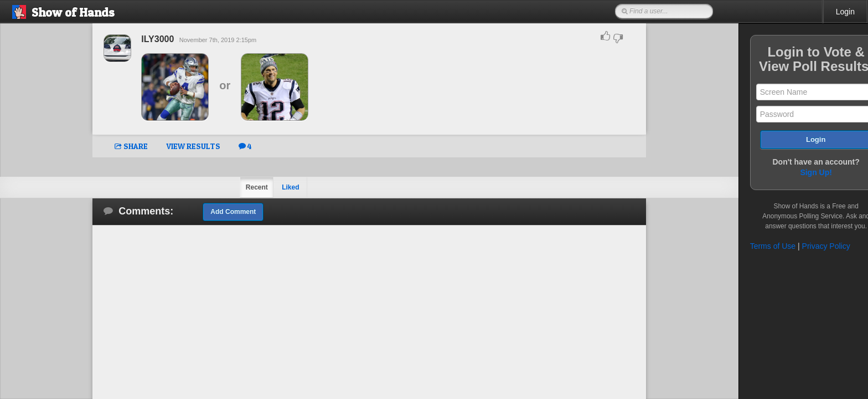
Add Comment (220, 212)
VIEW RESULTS (180, 146)
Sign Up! (790, 172)
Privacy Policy (800, 246)
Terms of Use (747, 246)
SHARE (118, 146)
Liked (278, 187)
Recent (244, 187)
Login (845, 12)
